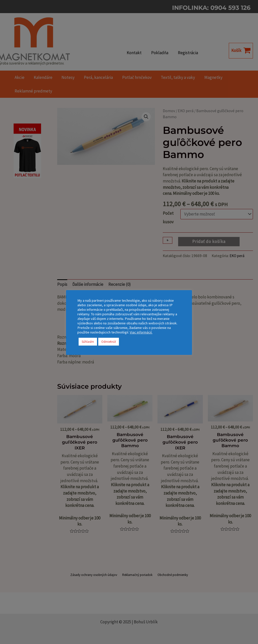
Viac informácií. (141, 332)
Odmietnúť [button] (109, 342)
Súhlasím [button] (88, 342)
